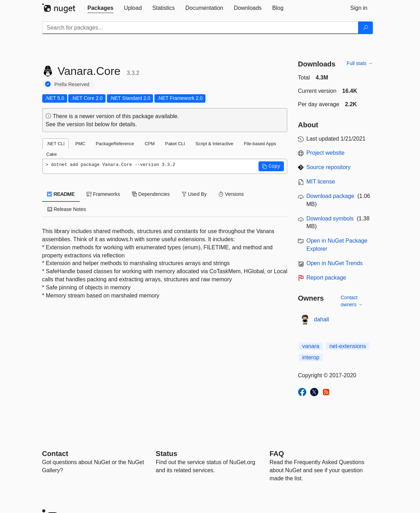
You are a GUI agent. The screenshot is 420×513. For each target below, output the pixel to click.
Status (167, 454)
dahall (322, 319)
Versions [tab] (231, 194)
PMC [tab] (80, 144)
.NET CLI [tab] (56, 144)
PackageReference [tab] (115, 144)
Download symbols (330, 219)
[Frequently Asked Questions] (277, 454)
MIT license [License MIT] (321, 182)
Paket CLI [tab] (175, 144)
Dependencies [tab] (151, 194)
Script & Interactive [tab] (214, 144)
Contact (55, 454)
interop (311, 357)
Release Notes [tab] (67, 209)
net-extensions (348, 346)
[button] (271, 166)
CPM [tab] (149, 144)
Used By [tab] (194, 194)
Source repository (328, 167)
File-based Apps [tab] (260, 144)
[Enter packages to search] (200, 28)
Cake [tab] (52, 154)
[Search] (365, 28)
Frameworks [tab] (103, 194)
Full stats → (360, 63)
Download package (330, 196)
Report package (326, 278)
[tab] (101, 8)
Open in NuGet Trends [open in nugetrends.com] (335, 263)
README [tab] (61, 194)
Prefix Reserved (72, 84)
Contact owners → (352, 301)
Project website (326, 153)
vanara (311, 346)
